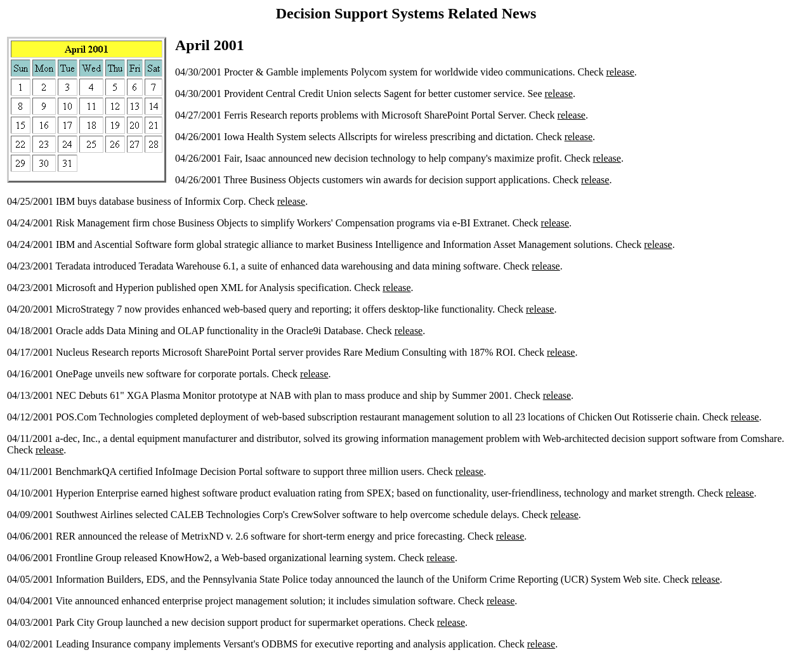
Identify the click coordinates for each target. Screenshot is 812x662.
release (620, 72)
